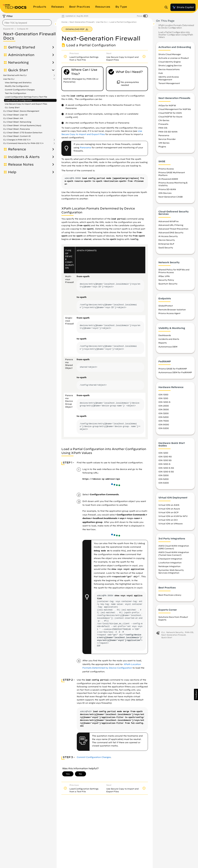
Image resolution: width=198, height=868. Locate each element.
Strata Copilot (183, 7)
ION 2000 (164, 406)
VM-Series (164, 143)
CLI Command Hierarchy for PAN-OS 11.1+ (23, 143)
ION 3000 (164, 409)
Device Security (167, 240)
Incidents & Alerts (24, 157)
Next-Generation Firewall (82, 22)
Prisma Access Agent (169, 313)
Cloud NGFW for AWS (170, 113)
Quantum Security (168, 284)
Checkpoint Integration (170, 559)
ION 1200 (163, 398)
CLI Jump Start (12, 107)
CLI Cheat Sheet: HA (13, 118)
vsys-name (134, 519)
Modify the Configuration (17, 86)
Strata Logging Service (170, 65)
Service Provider (167, 139)
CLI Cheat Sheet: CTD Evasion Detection (23, 132)
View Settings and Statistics (18, 82)
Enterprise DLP (166, 244)
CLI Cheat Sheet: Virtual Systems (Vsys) (22, 125)
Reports (163, 343)
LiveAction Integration (170, 563)
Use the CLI (9, 79)
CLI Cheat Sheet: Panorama (16, 129)
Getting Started (22, 47)
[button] (196, 694)
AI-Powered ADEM (168, 179)
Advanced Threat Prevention (173, 229)
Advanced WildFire (169, 221)
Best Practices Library (170, 595)
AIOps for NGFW (167, 105)
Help (12, 172)
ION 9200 (164, 428)
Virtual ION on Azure (169, 509)
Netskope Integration (169, 566)
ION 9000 (164, 424)
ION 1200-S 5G (166, 472)
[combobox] (27, 23)
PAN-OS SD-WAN (168, 132)
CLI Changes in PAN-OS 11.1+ (17, 140)
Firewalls (163, 124)
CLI (163, 632)
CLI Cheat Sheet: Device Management (21, 111)
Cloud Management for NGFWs (175, 109)
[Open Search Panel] (167, 7)
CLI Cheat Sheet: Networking (17, 122)
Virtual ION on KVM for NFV (173, 516)
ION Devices (165, 193)
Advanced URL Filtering (171, 225)
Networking (18, 62)
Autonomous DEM (168, 347)
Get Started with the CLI (15, 75)
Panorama (85, 148)
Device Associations (169, 69)
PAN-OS (163, 128)
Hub (161, 73)
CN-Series (164, 120)
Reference (17, 149)
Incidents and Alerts (169, 339)
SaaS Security (166, 248)
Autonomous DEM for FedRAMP (175, 372)
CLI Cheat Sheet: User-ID (15, 115)
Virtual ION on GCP (168, 512)
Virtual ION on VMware (171, 524)
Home (64, 22)
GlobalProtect (166, 306)
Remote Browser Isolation (172, 310)
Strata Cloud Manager (170, 54)
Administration (21, 55)
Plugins (162, 147)
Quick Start (18, 70)
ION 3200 (163, 413)
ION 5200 (163, 417)
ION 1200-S (164, 402)
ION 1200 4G (165, 457)
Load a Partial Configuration (18, 100)
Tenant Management (169, 83)
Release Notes (21, 164)
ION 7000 (164, 421)
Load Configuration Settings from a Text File (26, 97)
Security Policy (166, 280)
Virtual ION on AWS (169, 505)
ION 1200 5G (165, 460)
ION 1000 (163, 395)
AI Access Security (168, 236)
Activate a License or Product (174, 58)
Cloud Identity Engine (170, 62)
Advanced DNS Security (171, 232)
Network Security (175, 632)
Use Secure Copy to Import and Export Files (26, 104)
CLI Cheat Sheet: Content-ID (17, 136)
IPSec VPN (164, 276)
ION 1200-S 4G (166, 468)
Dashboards (165, 335)
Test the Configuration (15, 93)
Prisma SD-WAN (167, 189)
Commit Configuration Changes (20, 90)
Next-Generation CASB (171, 197)
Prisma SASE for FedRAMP (173, 369)
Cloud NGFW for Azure (170, 117)
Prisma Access (166, 169)
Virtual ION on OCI (168, 520)
